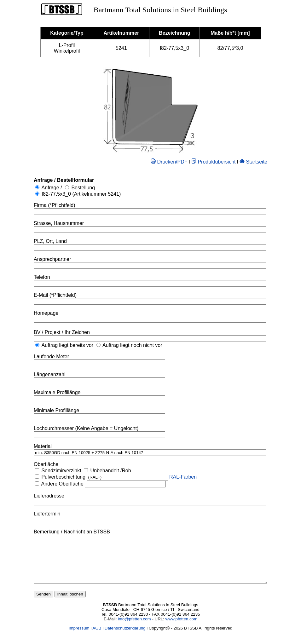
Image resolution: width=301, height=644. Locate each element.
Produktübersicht (231, 162)
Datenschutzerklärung (125, 638)
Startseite (271, 162)
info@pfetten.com (134, 628)
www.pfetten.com (181, 628)
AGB (97, 638)
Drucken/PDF (187, 162)
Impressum (79, 638)
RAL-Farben (169, 477)
